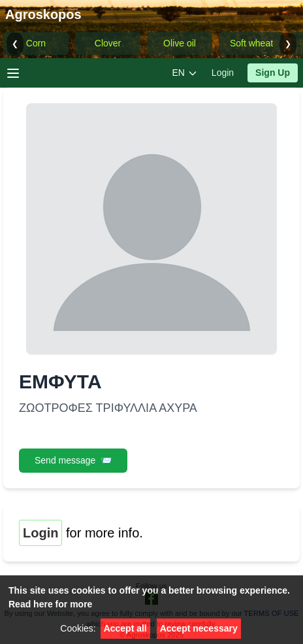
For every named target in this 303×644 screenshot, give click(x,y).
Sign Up (273, 73)
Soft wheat (251, 43)
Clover (108, 43)
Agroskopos (43, 14)
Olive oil (180, 43)
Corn (36, 43)
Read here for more (50, 604)
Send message (73, 461)
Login (223, 73)
